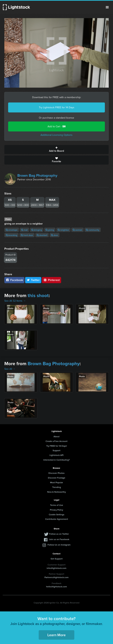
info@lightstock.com (56, 568)
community (93, 230)
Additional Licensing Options (56, 135)
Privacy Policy (56, 510)
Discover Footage (57, 478)
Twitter (33, 280)
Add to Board (56, 150)
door (55, 235)
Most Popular (56, 482)
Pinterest (52, 280)
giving (50, 230)
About (56, 436)
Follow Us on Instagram (59, 545)
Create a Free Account (56, 441)
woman (77, 230)
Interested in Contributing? (57, 460)
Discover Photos (56, 473)
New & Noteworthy (56, 492)
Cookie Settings (57, 514)
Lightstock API (56, 455)
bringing (37, 230)
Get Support (57, 559)
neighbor (63, 230)
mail (24, 230)
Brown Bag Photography (37, 175)
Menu (107, 7)
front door (27, 235)
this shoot (38, 295)
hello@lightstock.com (56, 587)
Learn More (56, 635)
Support (56, 450)
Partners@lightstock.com (56, 577)
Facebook (14, 280)
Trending (57, 487)
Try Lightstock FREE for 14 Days (57, 107)
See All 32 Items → (15, 301)
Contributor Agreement (57, 519)
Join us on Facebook (59, 539)
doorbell (42, 235)
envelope (12, 230)
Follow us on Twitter (59, 534)
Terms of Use (57, 505)
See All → (10, 369)
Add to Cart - (57, 126)
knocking (11, 235)
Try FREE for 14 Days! (57, 446)
